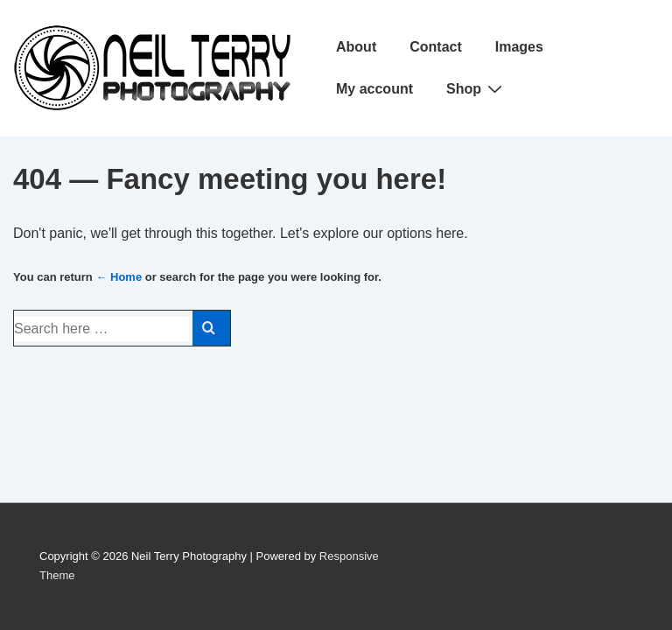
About (356, 47)
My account (374, 89)
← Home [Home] (119, 277)
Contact (436, 47)
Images (519, 47)
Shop (476, 88)
